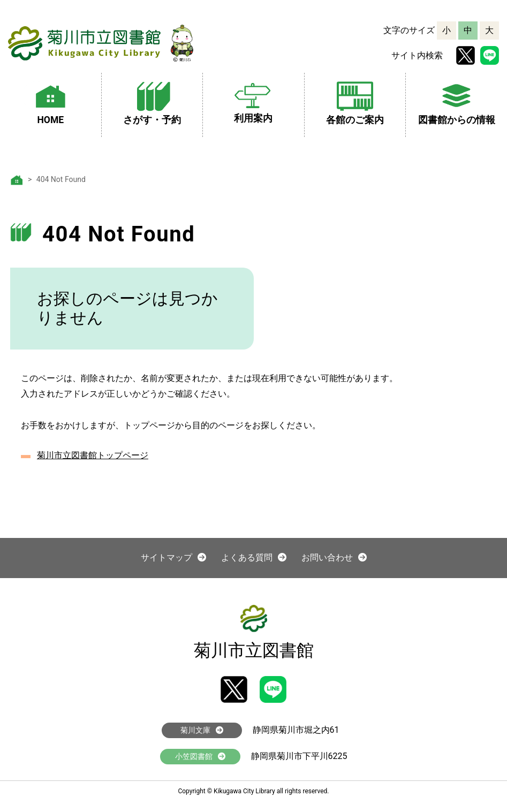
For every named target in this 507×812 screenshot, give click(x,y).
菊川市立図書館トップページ (93, 455)
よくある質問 (254, 557)
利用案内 (253, 101)
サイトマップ (173, 557)
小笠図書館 (200, 756)
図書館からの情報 (457, 102)
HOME (50, 102)
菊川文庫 (202, 730)
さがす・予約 (152, 102)
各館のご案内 (355, 102)
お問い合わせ (334, 557)
